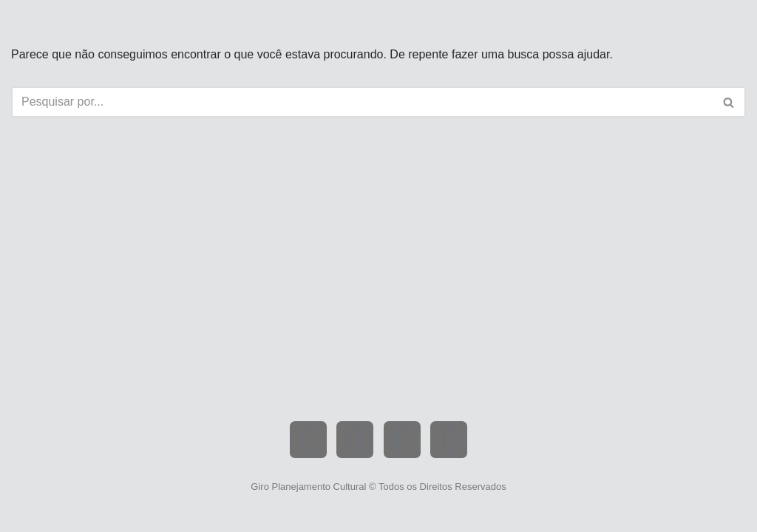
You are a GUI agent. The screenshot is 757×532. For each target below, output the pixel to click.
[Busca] (362, 102)
